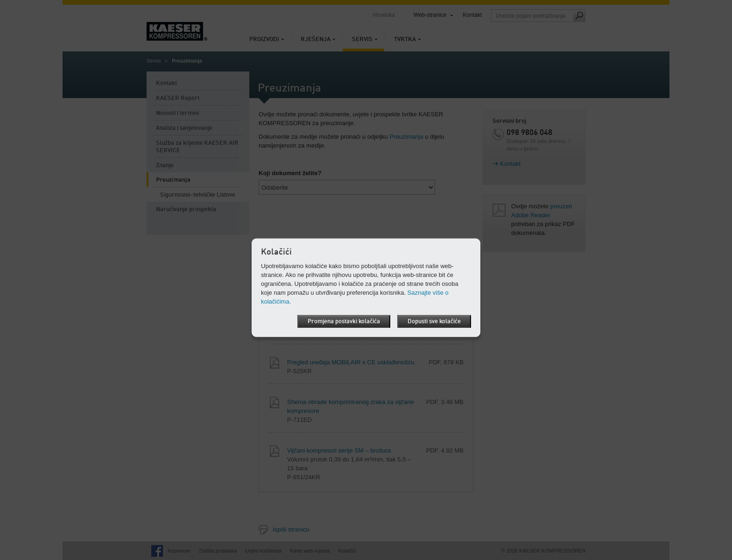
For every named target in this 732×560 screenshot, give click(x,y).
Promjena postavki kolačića (344, 321)
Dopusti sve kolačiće (434, 321)
